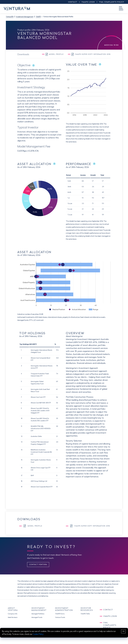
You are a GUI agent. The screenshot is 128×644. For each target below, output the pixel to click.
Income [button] (83, 175)
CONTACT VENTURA (38, 564)
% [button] (55, 344)
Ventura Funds (60, 617)
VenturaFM (10, 17)
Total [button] (102, 175)
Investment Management (25, 17)
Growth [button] (93, 175)
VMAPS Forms (60, 614)
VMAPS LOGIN (88, 2)
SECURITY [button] (33, 344)
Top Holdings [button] (24, 344)
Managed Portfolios (38, 614)
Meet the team (13, 617)
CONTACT (73, 2)
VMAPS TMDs (85, 614)
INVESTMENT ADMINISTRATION (64, 609)
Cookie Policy (38, 634)
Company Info (13, 614)
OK (123, 631)
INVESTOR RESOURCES (87, 609)
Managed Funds (37, 617)
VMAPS (38, 17)
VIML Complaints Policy (112, 2)
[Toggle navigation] (121, 9)
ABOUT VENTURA (13, 609)
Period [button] (68, 175)
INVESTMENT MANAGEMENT (39, 609)
